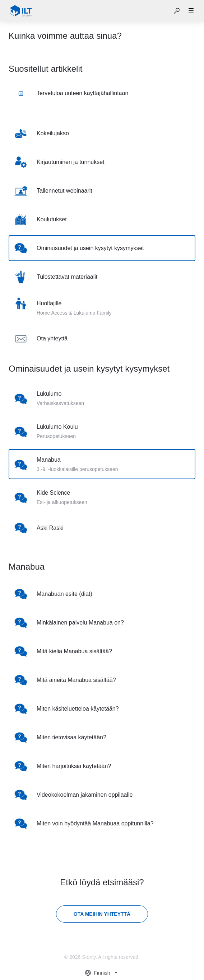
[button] (177, 11)
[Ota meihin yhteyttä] (102, 914)
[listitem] (102, 133)
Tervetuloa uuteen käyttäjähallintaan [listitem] (73, 93)
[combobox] (102, 973)
